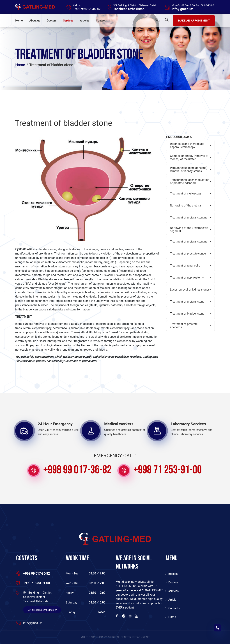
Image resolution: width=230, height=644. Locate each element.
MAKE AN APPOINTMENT (194, 21)
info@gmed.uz (182, 9)
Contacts (173, 608)
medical (172, 574)
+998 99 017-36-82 (87, 9)
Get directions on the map (42, 610)
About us (35, 21)
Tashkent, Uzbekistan (129, 9)
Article (171, 600)
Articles (85, 21)
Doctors (52, 21)
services (172, 591)
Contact (101, 21)
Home (19, 21)
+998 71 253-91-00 (168, 470)
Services (68, 21)
